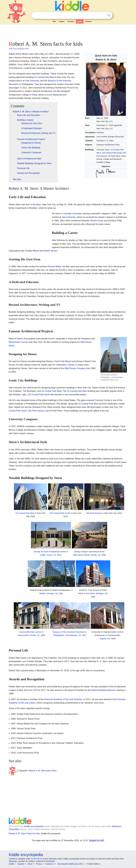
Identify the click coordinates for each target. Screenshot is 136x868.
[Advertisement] (68, 32)
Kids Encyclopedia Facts (19, 49)
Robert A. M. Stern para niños (43, 770)
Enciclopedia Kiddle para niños (70, 864)
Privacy (39, 864)
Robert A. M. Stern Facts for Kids (24, 834)
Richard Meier (55, 267)
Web (54, 22)
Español (88, 22)
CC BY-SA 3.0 (37, 859)
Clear (103, 15)
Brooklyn (37, 205)
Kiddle (11, 864)
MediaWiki (51, 861)
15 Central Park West (44, 77)
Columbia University (72, 214)
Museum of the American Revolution (69, 632)
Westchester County (18, 342)
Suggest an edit (96, 840)
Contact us (50, 864)
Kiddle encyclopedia (33, 826)
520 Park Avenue (36, 411)
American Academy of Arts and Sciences (63, 699)
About (30, 864)
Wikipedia (13, 861)
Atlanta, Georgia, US (48, 593)
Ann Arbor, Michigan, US (97, 593)
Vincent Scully (97, 221)
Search (109, 15)
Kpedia (80, 22)
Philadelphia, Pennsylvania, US (67, 635)
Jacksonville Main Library (30, 632)
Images (62, 22)
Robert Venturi (50, 251)
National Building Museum (103, 690)
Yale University (32, 81)
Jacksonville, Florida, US (29, 635)
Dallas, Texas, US (48, 555)
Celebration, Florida (65, 365)
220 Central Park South (112, 153)
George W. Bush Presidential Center (50, 552)
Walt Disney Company (75, 368)
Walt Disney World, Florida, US (87, 555)
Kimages (71, 22)
